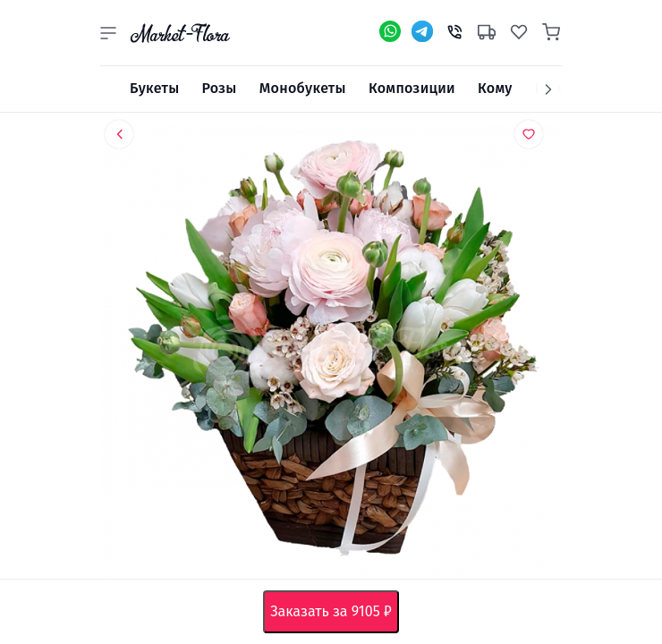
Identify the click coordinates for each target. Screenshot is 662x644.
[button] (108, 33)
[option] (331, 354)
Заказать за (335, 612)
